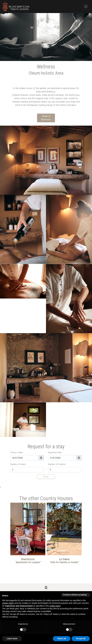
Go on (46, 477)
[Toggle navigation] (86, 6)
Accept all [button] (81, 639)
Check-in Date (17, 452)
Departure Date (55, 452)
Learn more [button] (12, 639)
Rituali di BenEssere (46, 118)
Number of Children (57, 464)
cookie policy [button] (55, 606)
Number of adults (18, 464)
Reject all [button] (62, 639)
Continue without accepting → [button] (76, 595)
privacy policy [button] (8, 603)
